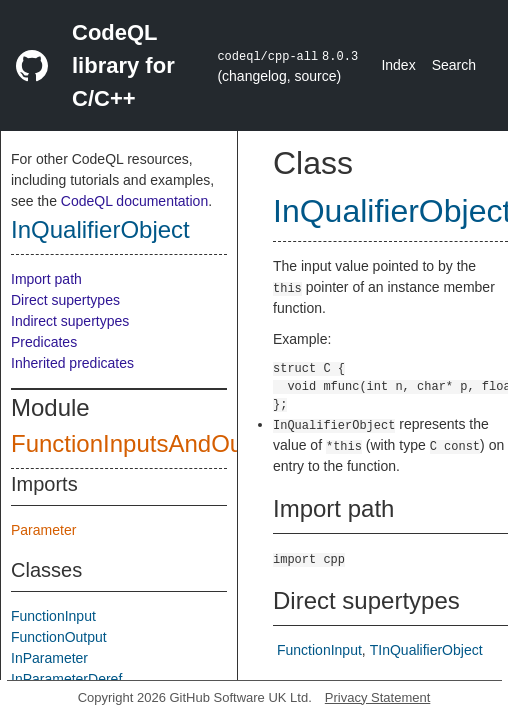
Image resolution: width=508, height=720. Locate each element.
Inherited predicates (72, 363)
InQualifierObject (100, 229)
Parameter (43, 530)
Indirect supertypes (70, 321)
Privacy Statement (378, 697)
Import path (46, 279)
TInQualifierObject (426, 650)
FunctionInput (53, 616)
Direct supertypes (65, 300)
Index (398, 65)
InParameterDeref (66, 679)
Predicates (44, 342)
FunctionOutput (59, 637)
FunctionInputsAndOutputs (153, 443)
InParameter (49, 658)
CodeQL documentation (134, 201)
